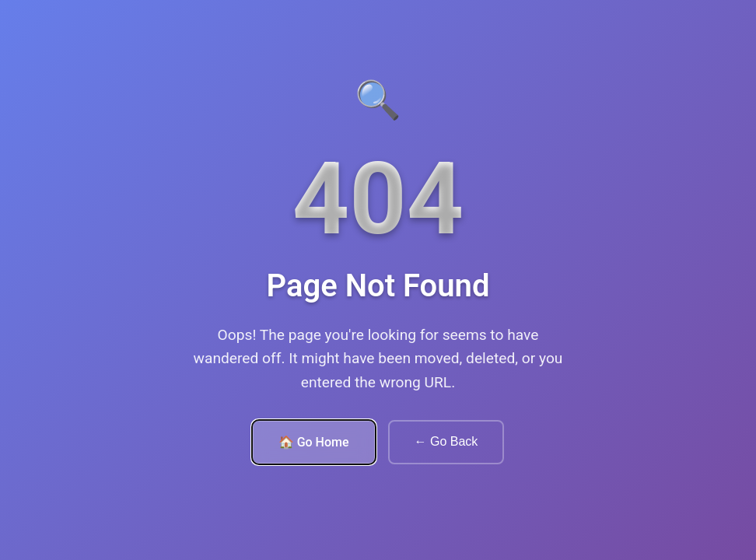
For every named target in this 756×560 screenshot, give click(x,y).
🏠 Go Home (314, 442)
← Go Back (446, 441)
